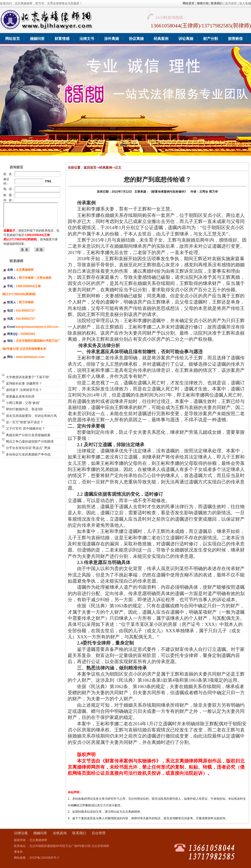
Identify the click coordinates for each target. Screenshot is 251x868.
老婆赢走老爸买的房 (20, 396)
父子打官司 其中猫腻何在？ (25, 428)
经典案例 (106, 168)
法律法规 (21, 833)
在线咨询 (60, 833)
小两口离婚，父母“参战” (23, 403)
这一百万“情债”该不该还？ (25, 422)
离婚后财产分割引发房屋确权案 (28, 435)
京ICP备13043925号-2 (44, 858)
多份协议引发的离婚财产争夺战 (28, 454)
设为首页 (231, 3)
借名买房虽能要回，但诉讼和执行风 (31, 416)
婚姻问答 (40, 833)
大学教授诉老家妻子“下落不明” (28, 377)
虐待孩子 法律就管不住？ (24, 390)
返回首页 (90, 168)
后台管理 (99, 833)
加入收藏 (245, 3)
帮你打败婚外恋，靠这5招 (24, 409)
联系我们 (79, 833)
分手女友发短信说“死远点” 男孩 (28, 448)
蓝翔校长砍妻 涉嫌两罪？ (24, 383)
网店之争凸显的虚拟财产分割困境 (30, 441)
